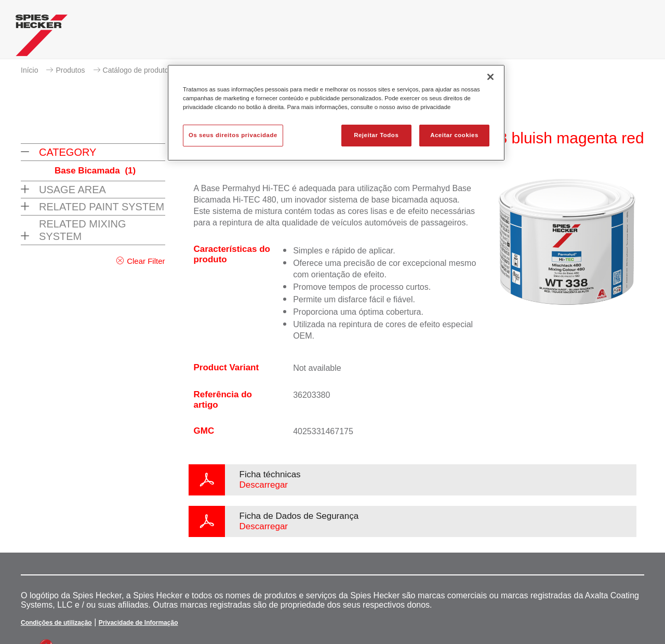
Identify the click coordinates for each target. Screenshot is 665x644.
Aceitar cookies (454, 135)
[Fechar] (490, 77)
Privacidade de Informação (138, 623)
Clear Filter (146, 261)
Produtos (70, 70)
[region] (336, 113)
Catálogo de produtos (138, 70)
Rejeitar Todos (376, 135)
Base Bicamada (95, 171)
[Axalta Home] (42, 38)
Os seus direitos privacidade (233, 135)
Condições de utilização (56, 623)
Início (29, 70)
